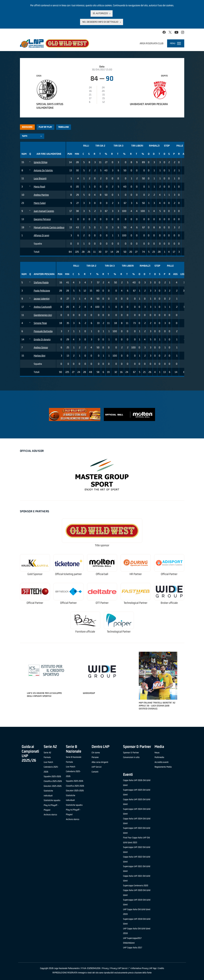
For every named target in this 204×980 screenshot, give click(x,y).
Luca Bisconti (40, 178)
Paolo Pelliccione (42, 291)
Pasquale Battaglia (43, 331)
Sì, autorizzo (100, 13)
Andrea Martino (41, 195)
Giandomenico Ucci (43, 315)
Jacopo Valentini (42, 299)
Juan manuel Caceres (44, 211)
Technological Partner (136, 603)
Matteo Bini (40, 356)
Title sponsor (102, 545)
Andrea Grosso (41, 347)
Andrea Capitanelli (43, 307)
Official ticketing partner (68, 574)
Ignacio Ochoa (41, 162)
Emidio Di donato (42, 339)
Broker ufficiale (169, 603)
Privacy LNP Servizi (119, 968)
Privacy (105, 968)
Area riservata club (152, 43)
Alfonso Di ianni (41, 235)
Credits (161, 968)
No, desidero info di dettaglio (100, 22)
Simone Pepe (40, 323)
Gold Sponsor (35, 574)
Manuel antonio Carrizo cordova (49, 227)
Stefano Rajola (41, 282)
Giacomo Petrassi (42, 219)
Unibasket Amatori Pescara (149, 104)
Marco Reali (39, 187)
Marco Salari (40, 203)
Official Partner (169, 574)
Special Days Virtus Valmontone (50, 106)
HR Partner (136, 574)
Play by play (45, 127)
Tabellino (63, 127)
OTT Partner (102, 603)
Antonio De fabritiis (43, 170)
